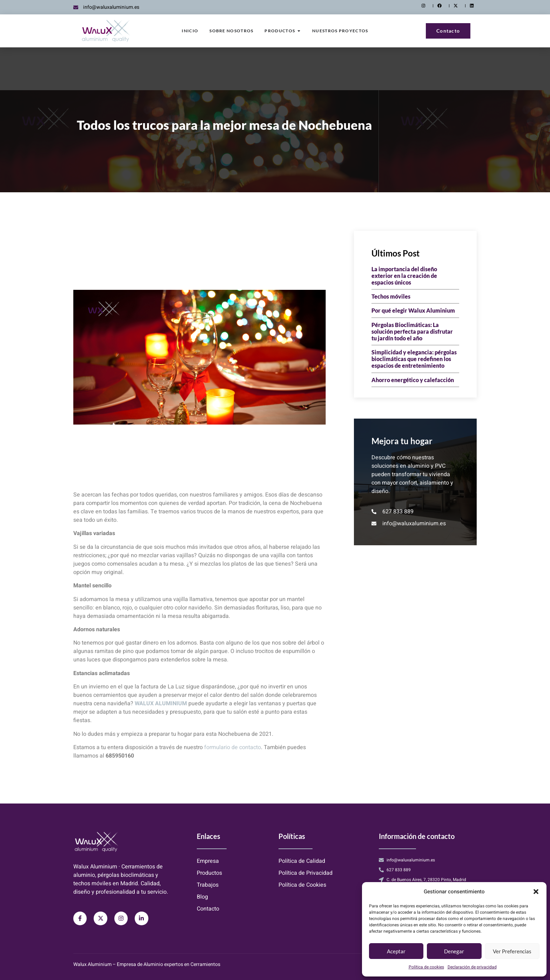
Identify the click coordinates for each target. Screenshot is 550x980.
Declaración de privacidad (472, 967)
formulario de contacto (233, 747)
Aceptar (396, 951)
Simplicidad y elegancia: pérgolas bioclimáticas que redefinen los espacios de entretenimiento (414, 359)
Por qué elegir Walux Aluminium (413, 310)
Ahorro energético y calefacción (413, 380)
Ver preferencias (512, 951)
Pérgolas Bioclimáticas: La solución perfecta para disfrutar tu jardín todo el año (412, 331)
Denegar (454, 951)
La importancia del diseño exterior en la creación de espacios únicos (404, 276)
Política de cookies (426, 967)
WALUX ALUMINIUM (161, 704)
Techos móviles (391, 296)
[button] (536, 892)
